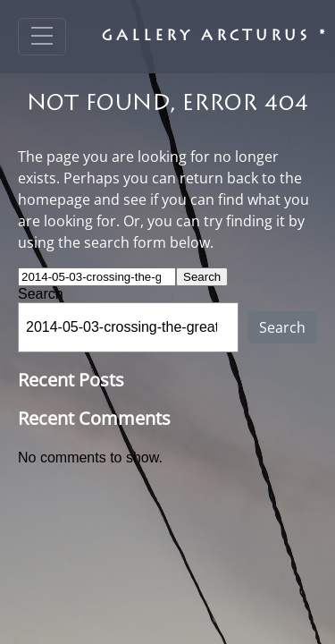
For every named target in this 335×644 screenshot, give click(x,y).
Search (41, 294)
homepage (54, 199)
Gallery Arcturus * (215, 37)
